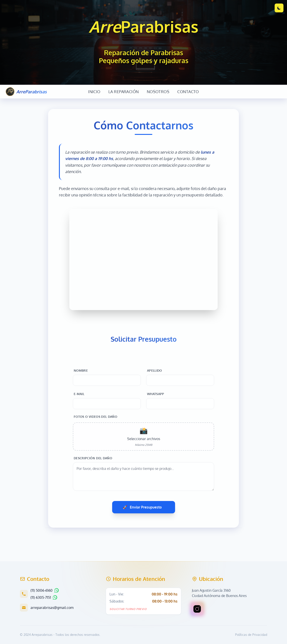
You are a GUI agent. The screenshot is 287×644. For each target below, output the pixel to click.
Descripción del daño (93, 458)
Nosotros (158, 92)
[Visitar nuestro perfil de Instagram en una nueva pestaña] (197, 609)
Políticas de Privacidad (251, 635)
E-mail (79, 394)
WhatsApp (156, 394)
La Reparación (124, 92)
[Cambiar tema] (279, 8)
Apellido (155, 370)
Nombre (81, 370)
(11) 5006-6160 (42, 590)
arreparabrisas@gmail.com (52, 608)
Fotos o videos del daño (95, 417)
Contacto (188, 92)
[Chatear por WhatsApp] (57, 590)
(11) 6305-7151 (41, 597)
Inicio (94, 92)
